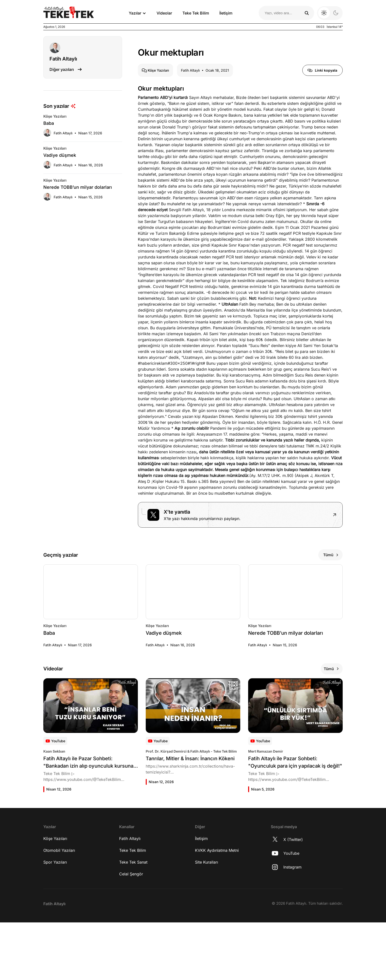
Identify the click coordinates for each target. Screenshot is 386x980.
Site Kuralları (207, 920)
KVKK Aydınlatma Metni (217, 908)
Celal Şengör (131, 932)
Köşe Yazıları (55, 896)
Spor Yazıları (55, 920)
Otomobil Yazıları (59, 908)
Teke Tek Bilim (196, 13)
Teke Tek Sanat (133, 920)
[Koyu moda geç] (330, 13)
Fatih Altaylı (130, 896)
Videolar (164, 13)
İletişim (226, 13)
